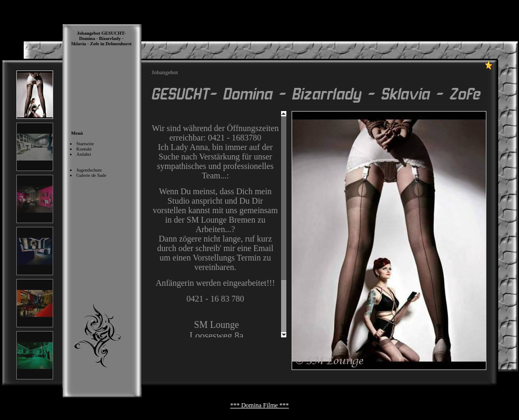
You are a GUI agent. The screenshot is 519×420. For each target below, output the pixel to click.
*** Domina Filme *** (259, 405)
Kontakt (84, 149)
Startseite (85, 144)
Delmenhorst (119, 44)
